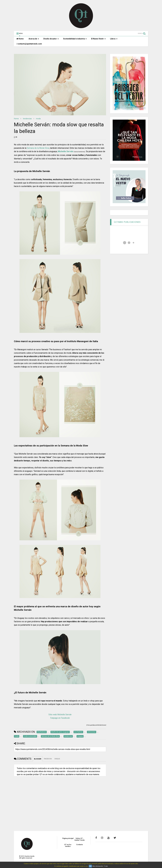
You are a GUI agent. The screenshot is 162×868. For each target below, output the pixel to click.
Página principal (68, 838)
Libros (114, 39)
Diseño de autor (51, 39)
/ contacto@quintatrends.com (29, 44)
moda (38, 119)
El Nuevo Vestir (98, 39)
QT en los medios (68, 845)
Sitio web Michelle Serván (60, 715)
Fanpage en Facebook (60, 718)
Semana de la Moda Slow (38, 148)
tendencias (27, 119)
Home (20, 39)
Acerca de (34, 39)
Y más (106, 866)
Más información (98, 866)
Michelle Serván (66, 151)
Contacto (80, 845)
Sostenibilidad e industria (75, 39)
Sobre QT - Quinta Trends (80, 839)
